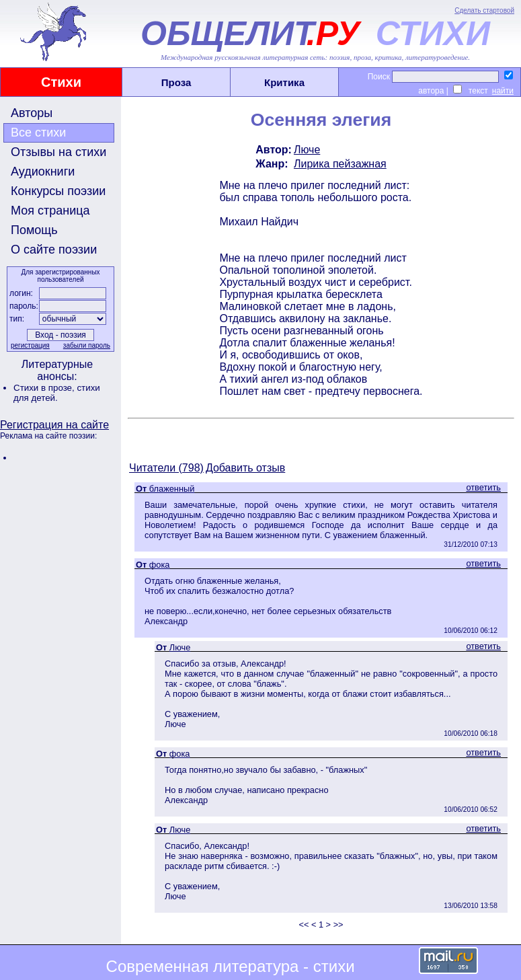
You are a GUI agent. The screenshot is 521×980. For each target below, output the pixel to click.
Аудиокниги (43, 172)
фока (160, 565)
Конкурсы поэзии (58, 191)
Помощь (34, 230)
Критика (284, 82)
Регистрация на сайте (54, 425)
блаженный (172, 489)
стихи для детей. (57, 393)
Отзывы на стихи (58, 152)
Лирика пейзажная (340, 164)
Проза (176, 82)
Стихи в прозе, (45, 388)
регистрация (30, 345)
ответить (483, 487)
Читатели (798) (166, 468)
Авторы (32, 113)
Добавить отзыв (245, 468)
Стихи (61, 82)
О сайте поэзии (54, 250)
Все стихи (38, 133)
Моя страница (50, 211)
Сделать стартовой (484, 10)
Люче (307, 150)
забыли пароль (87, 345)
